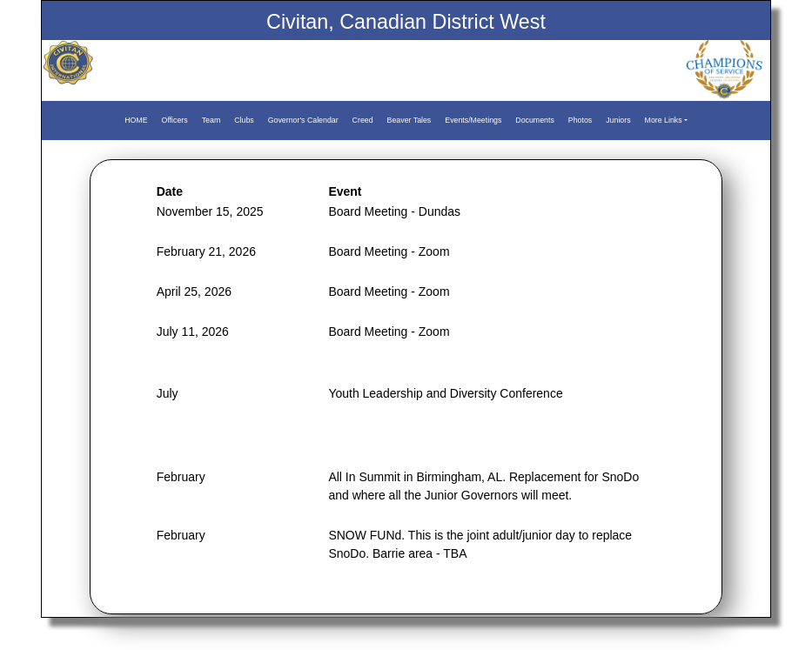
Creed (363, 120)
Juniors (618, 120)
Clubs (244, 120)
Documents (535, 120)
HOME (136, 120)
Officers (175, 120)
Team (211, 120)
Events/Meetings (473, 120)
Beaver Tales (409, 120)
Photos (580, 120)
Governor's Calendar (303, 120)
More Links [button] (664, 120)
